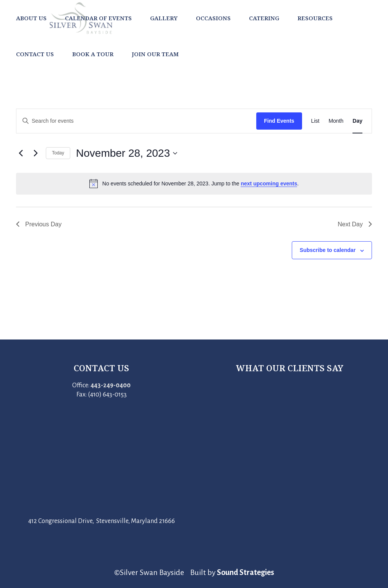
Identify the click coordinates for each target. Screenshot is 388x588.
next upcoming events (269, 184)
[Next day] (36, 153)
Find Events (279, 121)
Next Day (355, 224)
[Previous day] (21, 153)
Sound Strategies (246, 572)
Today (58, 153)
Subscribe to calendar (328, 250)
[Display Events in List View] (315, 121)
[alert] (194, 184)
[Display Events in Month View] (336, 121)
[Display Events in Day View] (357, 121)
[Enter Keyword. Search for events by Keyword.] (136, 121)
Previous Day (39, 224)
